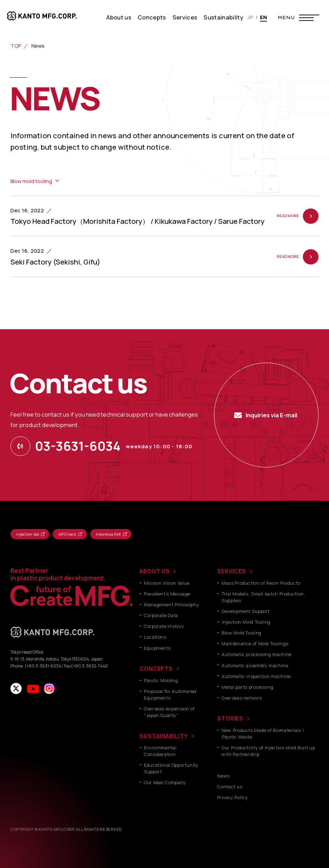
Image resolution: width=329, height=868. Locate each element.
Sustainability (223, 17)
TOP (16, 46)
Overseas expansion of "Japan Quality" (169, 712)
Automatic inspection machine (256, 676)
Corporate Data (161, 616)
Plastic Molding (161, 681)
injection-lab (28, 534)
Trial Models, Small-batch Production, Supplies (263, 597)
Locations (155, 637)
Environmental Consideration (160, 751)
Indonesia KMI (108, 534)
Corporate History (164, 626)
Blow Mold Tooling (242, 633)
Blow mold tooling (31, 181)
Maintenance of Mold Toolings (255, 644)
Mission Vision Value (167, 583)
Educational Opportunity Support (171, 768)
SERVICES (231, 571)
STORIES (230, 718)
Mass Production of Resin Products (261, 583)
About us (119, 17)
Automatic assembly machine (255, 666)
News (223, 776)
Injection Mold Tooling (246, 622)
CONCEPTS (156, 669)
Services (185, 17)
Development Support (246, 611)
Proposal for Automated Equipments (170, 695)
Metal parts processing (248, 687)
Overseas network (242, 698)
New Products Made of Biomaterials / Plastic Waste (263, 734)
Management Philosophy (171, 605)
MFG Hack (67, 534)
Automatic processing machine (257, 654)
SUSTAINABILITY (163, 736)
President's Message (167, 594)
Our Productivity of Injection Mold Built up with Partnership (268, 751)
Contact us (230, 787)
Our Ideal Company (165, 783)
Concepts (152, 17)
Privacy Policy (232, 798)
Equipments (157, 648)
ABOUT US (154, 571)
